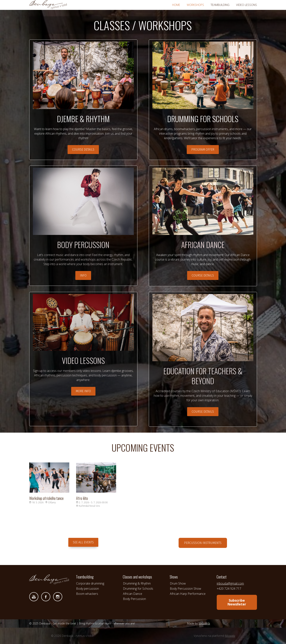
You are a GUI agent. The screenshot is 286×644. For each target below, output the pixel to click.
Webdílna (204, 623)
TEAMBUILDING (220, 5)
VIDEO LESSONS (247, 5)
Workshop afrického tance (46, 498)
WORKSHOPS (195, 5)
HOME (176, 5)
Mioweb (230, 636)
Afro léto (82, 498)
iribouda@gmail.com (230, 583)
